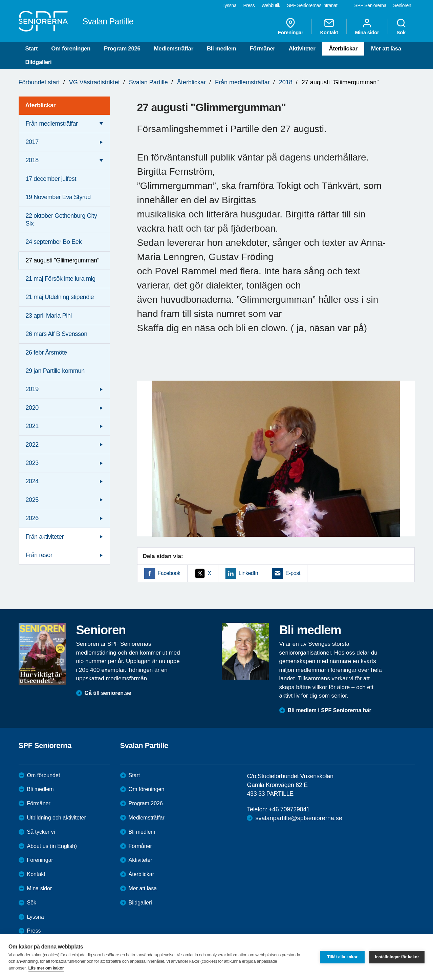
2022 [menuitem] (32, 445)
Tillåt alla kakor (342, 957)
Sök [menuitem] (401, 26)
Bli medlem (222, 49)
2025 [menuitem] (32, 500)
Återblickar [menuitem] (41, 105)
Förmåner (263, 49)
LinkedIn (248, 573)
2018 (286, 82)
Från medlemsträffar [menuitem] (52, 124)
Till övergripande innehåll (0, 0)
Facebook (169, 573)
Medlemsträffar (174, 49)
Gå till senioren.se (108, 693)
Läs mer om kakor (46, 968)
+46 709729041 (289, 809)
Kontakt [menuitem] (329, 26)
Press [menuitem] (249, 5)
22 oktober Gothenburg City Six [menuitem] (61, 220)
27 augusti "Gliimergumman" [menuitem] (62, 260)
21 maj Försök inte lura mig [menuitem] (61, 279)
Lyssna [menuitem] (230, 5)
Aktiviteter (302, 49)
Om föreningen (71, 49)
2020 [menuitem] (32, 408)
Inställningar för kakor (397, 957)
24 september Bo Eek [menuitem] (54, 242)
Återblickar (343, 49)
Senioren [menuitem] (402, 5)
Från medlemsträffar (242, 82)
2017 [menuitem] (32, 142)
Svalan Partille (148, 82)
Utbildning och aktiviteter (57, 818)
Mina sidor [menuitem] (367, 26)
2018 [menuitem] (32, 160)
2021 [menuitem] (32, 426)
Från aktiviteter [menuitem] (45, 537)
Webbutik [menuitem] (271, 5)
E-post (293, 573)
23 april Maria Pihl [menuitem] (49, 316)
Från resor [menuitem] (39, 555)
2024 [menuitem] (32, 481)
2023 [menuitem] (32, 463)
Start (32, 49)
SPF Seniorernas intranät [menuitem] (312, 5)
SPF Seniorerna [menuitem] (371, 5)
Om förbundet (44, 775)
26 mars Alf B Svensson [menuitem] (57, 334)
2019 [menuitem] (32, 389)
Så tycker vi (41, 832)
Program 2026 (122, 49)
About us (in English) (52, 846)
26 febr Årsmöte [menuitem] (46, 353)
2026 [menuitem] (32, 518)
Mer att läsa (386, 49)
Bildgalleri (39, 62)
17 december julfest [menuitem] (51, 179)
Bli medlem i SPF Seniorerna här (330, 710)
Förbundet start (39, 82)
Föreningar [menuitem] (290, 26)
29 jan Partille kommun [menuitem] (55, 371)
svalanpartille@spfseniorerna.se (299, 818)
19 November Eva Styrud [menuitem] (58, 197)
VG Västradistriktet (94, 82)
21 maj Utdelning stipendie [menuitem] (60, 297)
